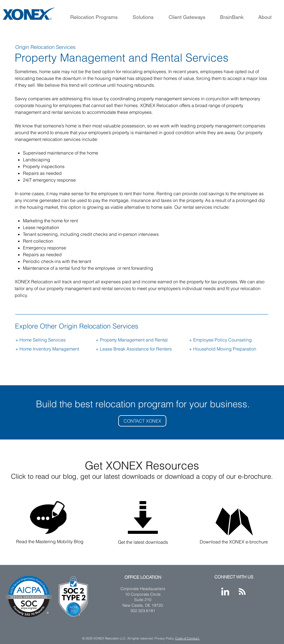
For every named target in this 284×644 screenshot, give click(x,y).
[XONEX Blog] (242, 591)
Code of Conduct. (187, 638)
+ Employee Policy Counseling (220, 340)
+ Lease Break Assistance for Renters (134, 349)
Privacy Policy (164, 638)
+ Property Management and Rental (132, 340)
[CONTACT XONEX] (142, 421)
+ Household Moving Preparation (223, 349)
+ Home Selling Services (40, 340)
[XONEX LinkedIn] (225, 591)
